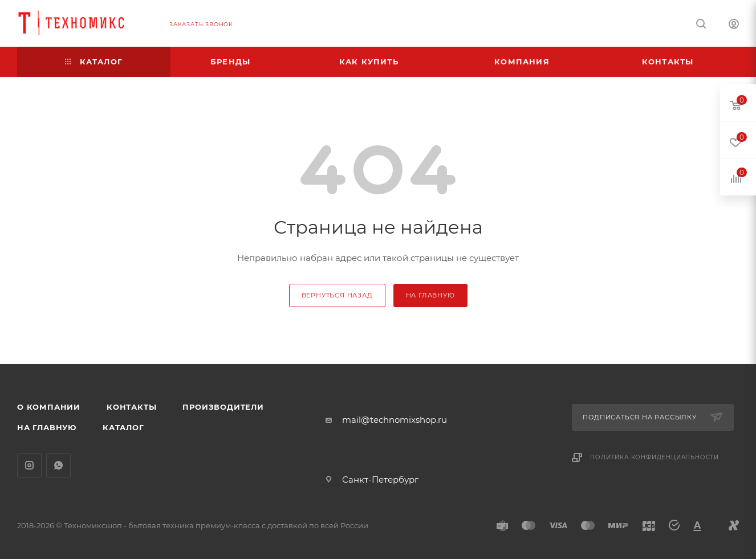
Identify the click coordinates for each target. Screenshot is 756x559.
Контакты (131, 407)
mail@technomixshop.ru (395, 420)
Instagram (29, 465)
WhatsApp (58, 465)
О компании (49, 407)
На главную (47, 427)
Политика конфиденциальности (655, 457)
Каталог (123, 427)
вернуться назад (337, 295)
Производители (223, 407)
